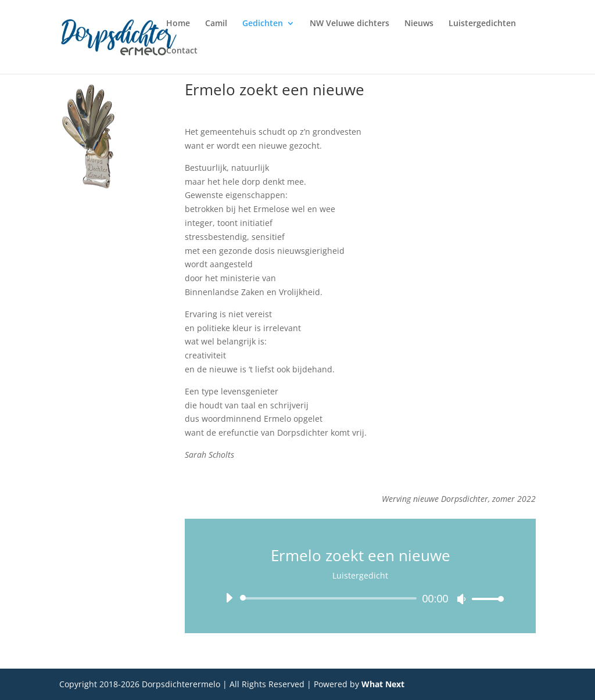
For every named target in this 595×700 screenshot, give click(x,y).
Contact (182, 51)
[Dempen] (461, 599)
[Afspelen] (229, 598)
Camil (216, 24)
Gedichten (263, 24)
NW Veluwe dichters (350, 24)
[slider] (330, 598)
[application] (360, 598)
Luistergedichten (482, 24)
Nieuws (419, 24)
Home (178, 24)
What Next (383, 684)
